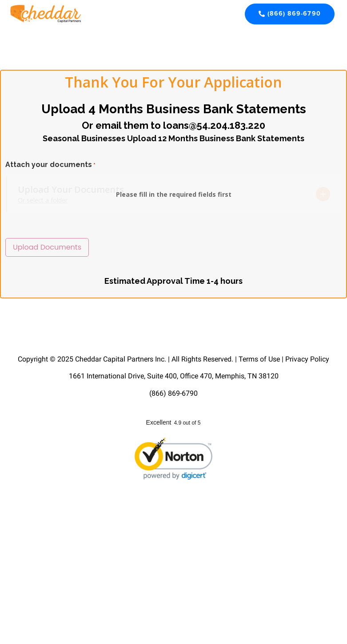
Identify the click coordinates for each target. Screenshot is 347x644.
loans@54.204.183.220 (214, 125)
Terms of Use (259, 359)
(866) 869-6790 (173, 393)
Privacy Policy (307, 359)
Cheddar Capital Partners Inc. (121, 359)
